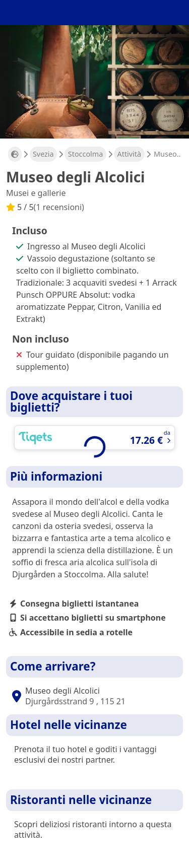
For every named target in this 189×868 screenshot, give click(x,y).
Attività (130, 154)
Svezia (43, 154)
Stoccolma (86, 154)
